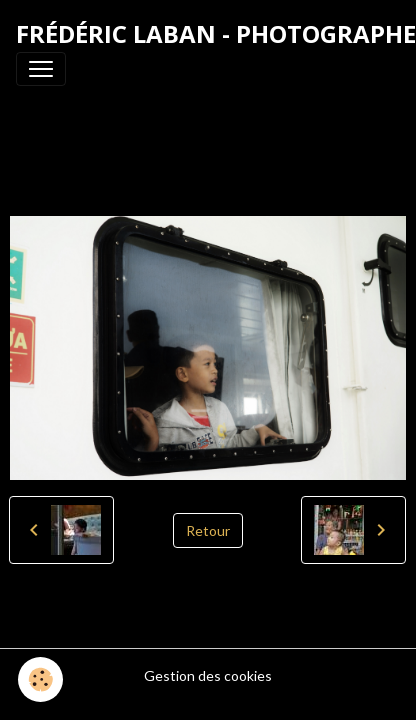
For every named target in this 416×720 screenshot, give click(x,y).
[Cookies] (40, 679)
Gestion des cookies (208, 675)
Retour (208, 530)
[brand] (216, 34)
